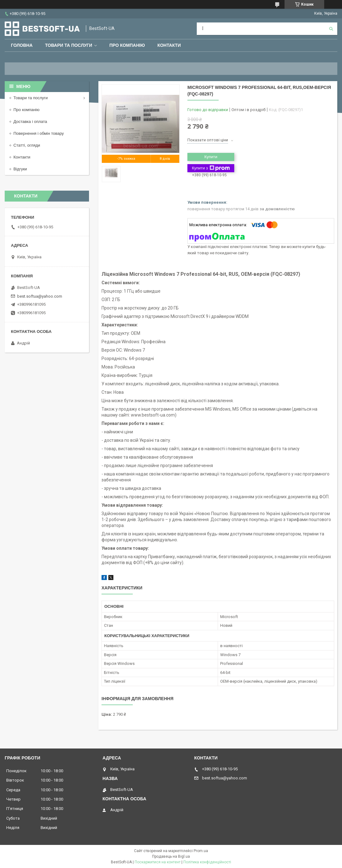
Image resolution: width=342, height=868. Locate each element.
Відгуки (20, 169)
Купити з (211, 168)
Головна (22, 45)
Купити (211, 157)
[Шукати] (331, 29)
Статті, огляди (27, 145)
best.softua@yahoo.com (40, 296)
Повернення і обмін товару (39, 133)
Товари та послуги (69, 45)
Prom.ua (201, 851)
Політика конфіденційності (207, 862)
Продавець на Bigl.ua (171, 856)
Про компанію (127, 45)
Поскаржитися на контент (158, 862)
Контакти (169, 45)
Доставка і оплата (30, 122)
